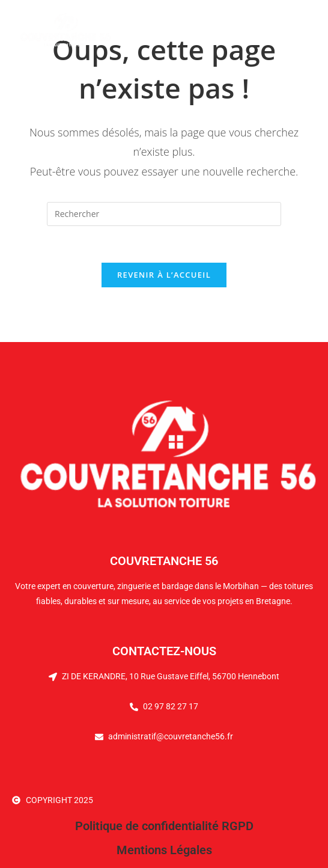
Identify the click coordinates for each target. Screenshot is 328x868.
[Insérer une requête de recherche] (164, 214)
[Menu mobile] (290, 30)
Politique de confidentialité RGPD (164, 826)
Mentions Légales (164, 850)
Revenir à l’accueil (164, 275)
